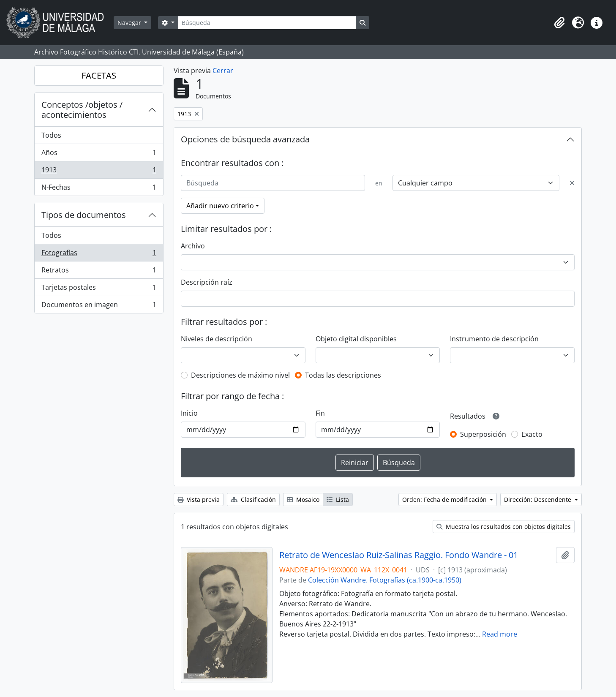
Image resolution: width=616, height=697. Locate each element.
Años (99, 154)
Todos (51, 135)
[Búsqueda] (267, 23)
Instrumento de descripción (494, 339)
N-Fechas (99, 189)
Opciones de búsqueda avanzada (245, 139)
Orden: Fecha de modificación (445, 500)
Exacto (532, 434)
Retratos (99, 272)
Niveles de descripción (217, 339)
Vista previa (199, 500)
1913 (99, 172)
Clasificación (253, 500)
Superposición (483, 434)
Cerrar (223, 71)
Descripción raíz (207, 282)
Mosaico (303, 500)
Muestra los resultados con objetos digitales (504, 527)
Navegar (130, 23)
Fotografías (99, 255)
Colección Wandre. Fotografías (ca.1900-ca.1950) (385, 580)
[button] (559, 23)
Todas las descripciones (343, 375)
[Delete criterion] (572, 183)
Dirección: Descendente (538, 500)
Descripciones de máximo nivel (240, 375)
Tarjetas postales (99, 289)
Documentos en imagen (99, 306)
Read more (500, 634)
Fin (320, 413)
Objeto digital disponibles (356, 339)
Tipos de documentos (84, 215)
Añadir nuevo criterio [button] (220, 206)
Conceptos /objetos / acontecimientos (82, 110)
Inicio (189, 413)
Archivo (193, 246)
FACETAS (99, 75)
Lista (338, 500)
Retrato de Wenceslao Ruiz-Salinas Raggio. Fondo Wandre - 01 (399, 555)
